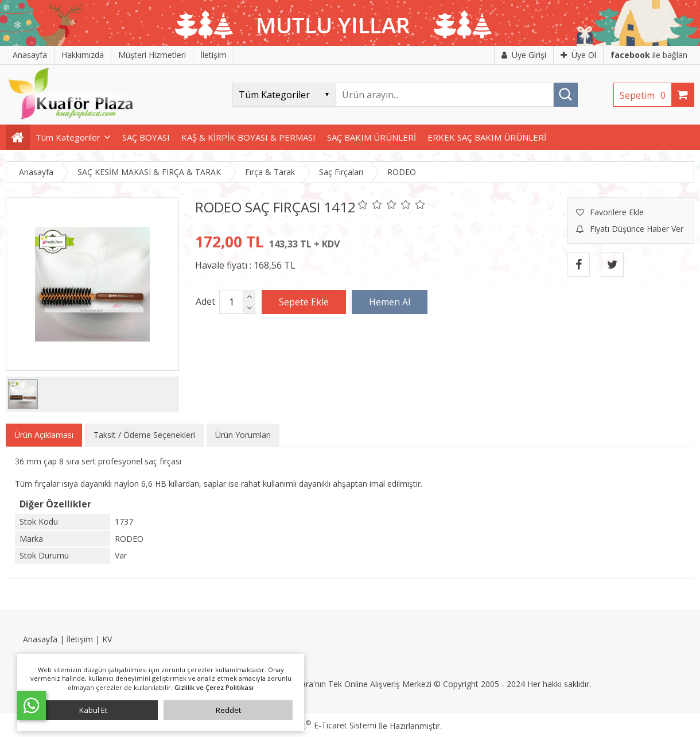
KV (107, 639)
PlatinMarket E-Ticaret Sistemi (317, 725)
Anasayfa (40, 639)
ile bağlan (649, 55)
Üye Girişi (524, 55)
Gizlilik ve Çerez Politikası (214, 687)
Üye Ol (578, 55)
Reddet (228, 710)
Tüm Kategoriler (68, 137)
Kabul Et (93, 710)
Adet (205, 301)
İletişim (80, 639)
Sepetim (645, 95)
